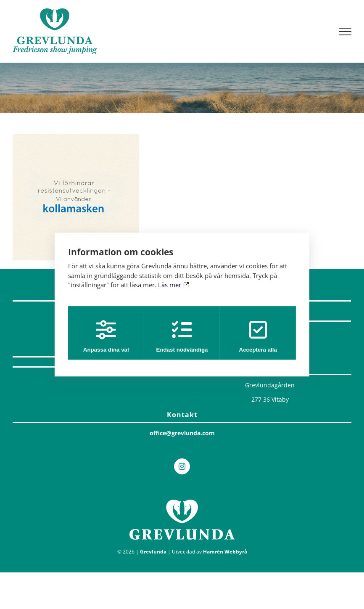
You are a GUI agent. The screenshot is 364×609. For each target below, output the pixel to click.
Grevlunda (153, 552)
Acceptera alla (260, 336)
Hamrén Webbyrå (225, 552)
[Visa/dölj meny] (345, 32)
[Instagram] (182, 466)
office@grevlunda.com (182, 433)
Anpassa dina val (104, 336)
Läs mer (173, 285)
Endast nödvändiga (182, 336)
